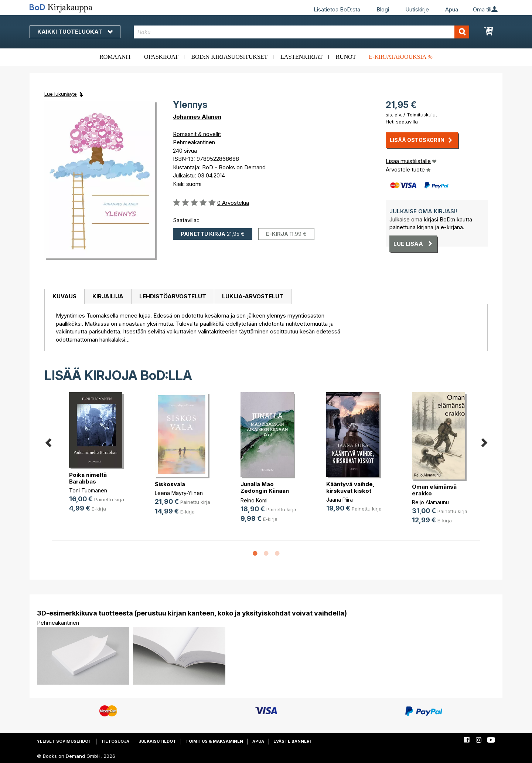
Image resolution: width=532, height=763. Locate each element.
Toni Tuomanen (88, 490)
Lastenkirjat (302, 57)
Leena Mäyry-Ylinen (179, 493)
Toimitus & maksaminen (214, 741)
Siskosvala (170, 484)
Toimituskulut (422, 115)
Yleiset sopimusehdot (64, 741)
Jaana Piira (340, 500)
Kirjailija (108, 296)
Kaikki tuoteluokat (75, 32)
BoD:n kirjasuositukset (230, 57)
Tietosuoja (115, 741)
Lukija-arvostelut (253, 296)
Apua (452, 9)
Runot (346, 57)
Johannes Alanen (197, 117)
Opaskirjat (161, 57)
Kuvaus (64, 296)
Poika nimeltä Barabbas (88, 478)
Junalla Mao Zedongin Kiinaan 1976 (265, 491)
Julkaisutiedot (157, 741)
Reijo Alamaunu (430, 502)
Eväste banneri (292, 741)
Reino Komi (254, 500)
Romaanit (115, 57)
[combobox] (302, 32)
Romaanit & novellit (197, 134)
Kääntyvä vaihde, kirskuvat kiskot (350, 487)
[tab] (64, 297)
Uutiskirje (417, 9)
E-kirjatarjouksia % (401, 57)
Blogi (383, 9)
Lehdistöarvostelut (173, 296)
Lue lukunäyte (61, 94)
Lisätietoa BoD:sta (337, 9)
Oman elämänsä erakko (434, 490)
